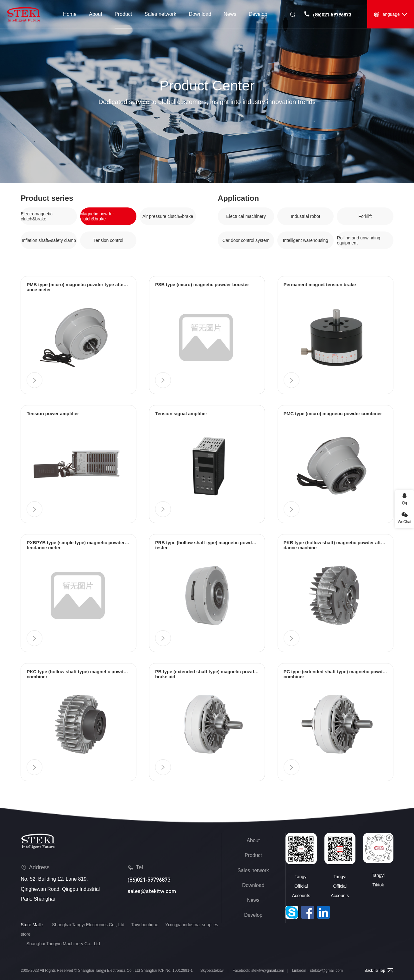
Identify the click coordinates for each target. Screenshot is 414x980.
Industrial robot (306, 216)
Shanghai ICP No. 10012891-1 (167, 971)
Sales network (253, 870)
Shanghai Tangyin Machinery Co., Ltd (63, 944)
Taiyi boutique (145, 925)
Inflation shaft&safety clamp (49, 240)
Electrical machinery (246, 216)
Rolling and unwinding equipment (358, 240)
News (253, 900)
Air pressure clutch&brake (168, 216)
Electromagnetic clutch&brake (36, 216)
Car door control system (246, 240)
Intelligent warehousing (306, 240)
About (253, 840)
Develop (253, 915)
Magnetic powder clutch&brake (97, 216)
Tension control (108, 240)
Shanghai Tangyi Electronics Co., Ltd (88, 925)
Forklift (365, 216)
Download (253, 885)
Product (253, 855)
